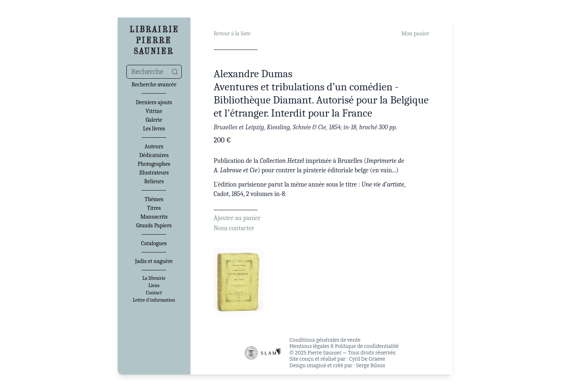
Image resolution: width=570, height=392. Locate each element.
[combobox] (154, 72)
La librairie (154, 278)
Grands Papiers (154, 226)
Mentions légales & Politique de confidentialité (344, 346)
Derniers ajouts (154, 102)
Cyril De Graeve (367, 359)
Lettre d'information (154, 300)
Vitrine (154, 111)
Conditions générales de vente (325, 340)
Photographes (154, 164)
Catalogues (154, 243)
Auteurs (154, 146)
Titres (154, 208)
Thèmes (154, 199)
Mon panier (415, 34)
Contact (154, 293)
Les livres (154, 129)
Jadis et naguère (154, 261)
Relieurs (154, 181)
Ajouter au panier (237, 218)
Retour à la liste (232, 34)
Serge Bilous (370, 366)
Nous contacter (234, 228)
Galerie (154, 120)
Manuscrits (154, 217)
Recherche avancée (154, 85)
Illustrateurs (154, 173)
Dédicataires (154, 155)
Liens (154, 286)
